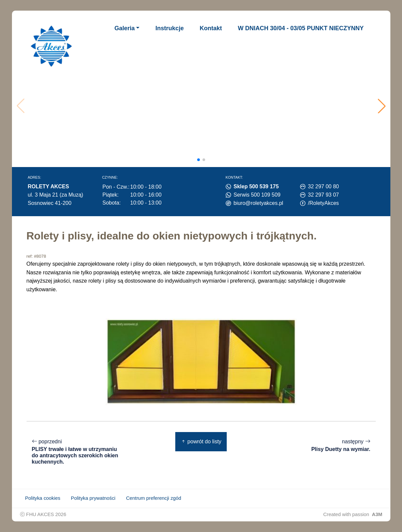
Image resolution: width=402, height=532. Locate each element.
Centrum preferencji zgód (154, 498)
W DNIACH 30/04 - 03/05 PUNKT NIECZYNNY (301, 28)
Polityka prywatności (93, 498)
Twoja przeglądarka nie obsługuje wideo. (203, 106)
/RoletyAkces (323, 203)
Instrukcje (169, 28)
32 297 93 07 (323, 195)
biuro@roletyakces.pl (259, 203)
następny (341, 445)
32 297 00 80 (323, 186)
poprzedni (76, 452)
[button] (382, 106)
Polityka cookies (43, 498)
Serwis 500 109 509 (257, 195)
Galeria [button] (125, 28)
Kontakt (211, 28)
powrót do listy (201, 442)
